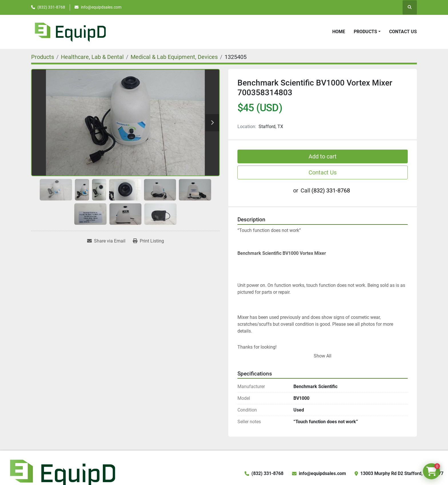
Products (365, 32)
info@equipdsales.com (101, 7)
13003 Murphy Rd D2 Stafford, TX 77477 (402, 473)
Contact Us (403, 32)
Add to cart (323, 156)
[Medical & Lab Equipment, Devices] (174, 57)
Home (339, 32)
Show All (323, 356)
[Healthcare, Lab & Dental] (92, 57)
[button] (367, 32)
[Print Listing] (148, 241)
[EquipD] (62, 473)
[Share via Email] (106, 241)
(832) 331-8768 (51, 7)
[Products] (43, 57)
